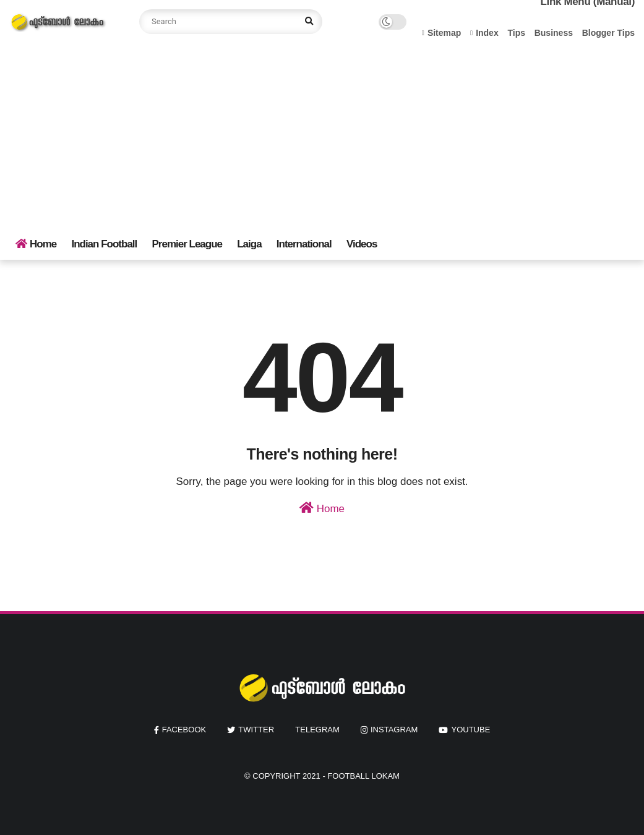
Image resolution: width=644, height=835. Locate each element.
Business (554, 33)
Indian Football (104, 244)
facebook (184, 730)
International (304, 244)
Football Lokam (363, 776)
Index (484, 33)
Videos (362, 244)
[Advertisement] (322, 136)
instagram (394, 730)
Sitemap (442, 33)
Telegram (317, 730)
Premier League (187, 244)
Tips (516, 33)
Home (36, 244)
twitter (256, 730)
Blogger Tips (608, 33)
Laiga (249, 244)
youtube (470, 730)
